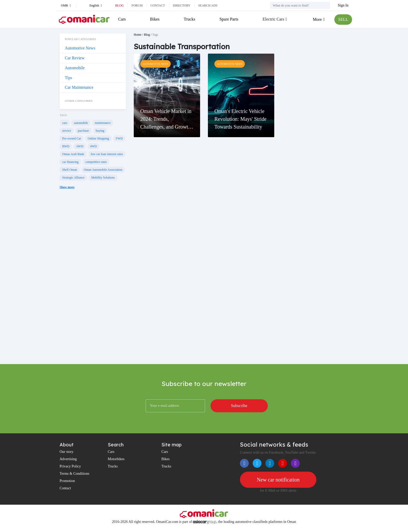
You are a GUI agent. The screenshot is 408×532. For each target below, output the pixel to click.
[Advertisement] (93, 281)
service (67, 131)
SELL (343, 19)
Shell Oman (70, 170)
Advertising (68, 459)
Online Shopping (98, 138)
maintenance (103, 123)
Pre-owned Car (72, 138)
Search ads (208, 5)
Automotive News (80, 48)
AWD (80, 146)
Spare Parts (229, 19)
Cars (122, 19)
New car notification (278, 480)
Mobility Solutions (103, 178)
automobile (81, 123)
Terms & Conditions (74, 474)
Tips (68, 78)
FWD (119, 138)
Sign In (343, 5)
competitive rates (96, 162)
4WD (93, 146)
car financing (70, 162)
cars (65, 123)
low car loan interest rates (107, 154)
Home (138, 35)
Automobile (75, 68)
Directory (182, 5)
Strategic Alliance (73, 178)
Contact (158, 5)
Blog (120, 5)
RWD (66, 146)
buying (100, 131)
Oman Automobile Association (103, 170)
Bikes (155, 19)
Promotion (67, 481)
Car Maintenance (79, 87)
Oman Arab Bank (73, 154)
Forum (137, 5)
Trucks (189, 19)
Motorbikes (116, 459)
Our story (66, 452)
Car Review (75, 58)
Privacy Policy (70, 466)
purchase (83, 131)
